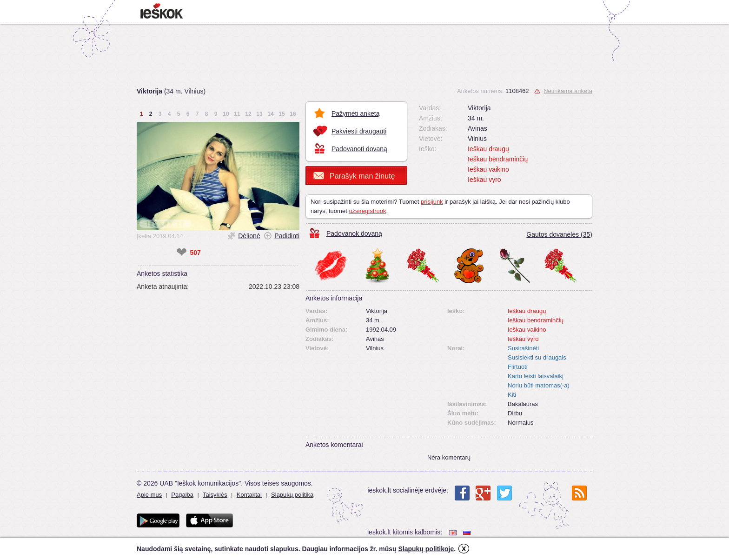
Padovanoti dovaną (359, 149)
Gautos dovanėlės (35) (559, 234)
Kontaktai (249, 495)
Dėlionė (249, 236)
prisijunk (432, 202)
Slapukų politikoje (426, 549)
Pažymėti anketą (356, 113)
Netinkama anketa (568, 91)
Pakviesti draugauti (359, 131)
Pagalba (182, 495)
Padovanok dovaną (354, 233)
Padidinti (287, 236)
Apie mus (149, 495)
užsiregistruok (367, 211)
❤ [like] (182, 253)
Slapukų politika (292, 495)
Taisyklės (215, 495)
